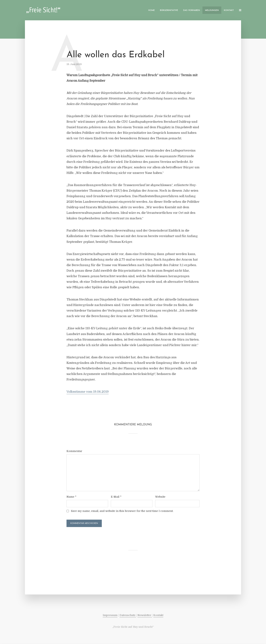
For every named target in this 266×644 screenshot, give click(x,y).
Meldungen (212, 10)
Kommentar (74, 451)
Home (152, 10)
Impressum (110, 615)
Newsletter (145, 615)
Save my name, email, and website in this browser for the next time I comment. (122, 511)
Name (71, 497)
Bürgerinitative (169, 10)
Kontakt (229, 10)
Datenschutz (128, 615)
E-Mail (116, 497)
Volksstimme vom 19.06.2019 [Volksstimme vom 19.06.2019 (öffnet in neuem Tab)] (88, 392)
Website (160, 497)
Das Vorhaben (192, 10)
